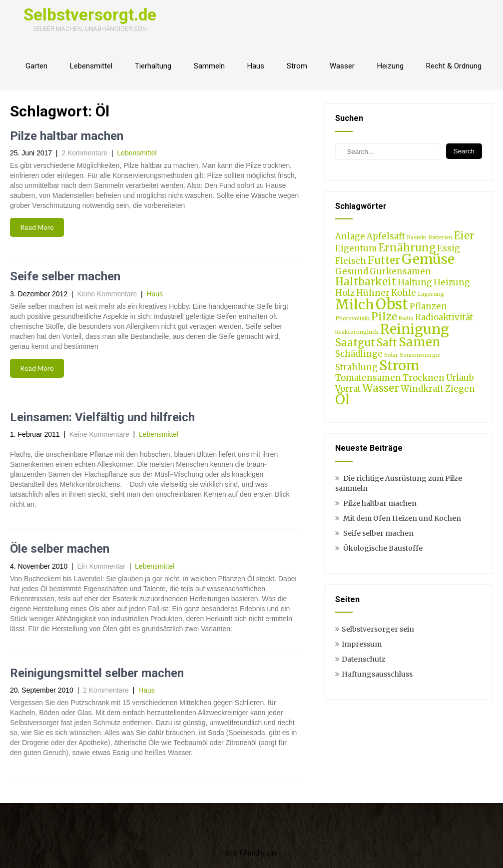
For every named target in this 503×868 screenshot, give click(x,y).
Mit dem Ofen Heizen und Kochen (402, 518)
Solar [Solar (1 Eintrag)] (391, 355)
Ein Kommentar (101, 566)
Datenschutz (364, 659)
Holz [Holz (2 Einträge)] (345, 293)
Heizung (390, 66)
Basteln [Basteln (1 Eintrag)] (417, 238)
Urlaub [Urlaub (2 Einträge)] (460, 378)
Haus (256, 66)
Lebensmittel (91, 66)
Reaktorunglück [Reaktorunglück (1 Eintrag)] (357, 332)
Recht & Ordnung (454, 66)
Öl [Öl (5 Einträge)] (342, 399)
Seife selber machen (65, 276)
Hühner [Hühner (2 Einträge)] (373, 293)
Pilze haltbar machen (67, 136)
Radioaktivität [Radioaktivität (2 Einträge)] (444, 317)
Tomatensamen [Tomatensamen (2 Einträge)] (368, 378)
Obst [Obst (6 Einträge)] (392, 304)
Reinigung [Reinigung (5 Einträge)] (415, 329)
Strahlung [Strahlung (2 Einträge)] (356, 367)
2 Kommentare (84, 153)
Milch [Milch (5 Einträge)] (355, 304)
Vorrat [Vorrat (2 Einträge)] (348, 389)
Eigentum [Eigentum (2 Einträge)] (356, 248)
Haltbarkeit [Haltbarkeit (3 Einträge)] (366, 282)
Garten (36, 66)
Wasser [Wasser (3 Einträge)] (381, 388)
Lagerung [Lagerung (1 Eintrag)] (431, 294)
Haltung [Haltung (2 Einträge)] (415, 282)
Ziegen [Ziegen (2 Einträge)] (460, 389)
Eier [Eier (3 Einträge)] (464, 236)
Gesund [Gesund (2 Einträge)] (352, 271)
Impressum (362, 644)
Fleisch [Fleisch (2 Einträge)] (351, 261)
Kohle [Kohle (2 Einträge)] (404, 293)
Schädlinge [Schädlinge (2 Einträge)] (359, 354)
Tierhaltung (153, 66)
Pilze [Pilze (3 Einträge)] (384, 317)
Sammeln (209, 66)
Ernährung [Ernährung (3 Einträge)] (407, 248)
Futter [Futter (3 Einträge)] (384, 260)
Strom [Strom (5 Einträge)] (399, 365)
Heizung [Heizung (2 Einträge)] (452, 282)
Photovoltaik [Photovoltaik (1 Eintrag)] (352, 319)
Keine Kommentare (107, 294)
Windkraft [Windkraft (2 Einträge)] (422, 389)
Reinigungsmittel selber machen (97, 673)
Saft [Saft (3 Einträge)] (387, 343)
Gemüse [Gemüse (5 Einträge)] (428, 259)
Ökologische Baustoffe (383, 548)
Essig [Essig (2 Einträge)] (449, 248)
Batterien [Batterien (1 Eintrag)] (440, 238)
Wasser (342, 66)
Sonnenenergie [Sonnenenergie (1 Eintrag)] (420, 355)
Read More (37, 227)
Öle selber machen (60, 549)
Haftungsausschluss (377, 674)
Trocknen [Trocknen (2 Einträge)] (424, 378)
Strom (297, 66)
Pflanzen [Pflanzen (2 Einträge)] (428, 306)
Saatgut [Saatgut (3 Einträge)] (355, 343)
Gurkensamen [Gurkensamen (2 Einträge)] (400, 271)
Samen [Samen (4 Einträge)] (420, 342)
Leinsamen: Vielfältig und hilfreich (102, 417)
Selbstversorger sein (378, 629)
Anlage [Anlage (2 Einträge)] (350, 236)
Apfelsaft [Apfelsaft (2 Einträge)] (386, 236)
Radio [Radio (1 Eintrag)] (406, 319)
